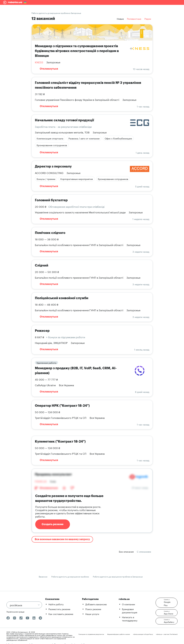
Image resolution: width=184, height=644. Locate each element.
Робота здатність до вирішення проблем (70, 576)
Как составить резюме (61, 614)
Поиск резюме (93, 609)
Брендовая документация (130, 611)
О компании (128, 604)
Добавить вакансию (96, 604)
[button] (167, 603)
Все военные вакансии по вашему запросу (62, 539)
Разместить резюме (59, 609)
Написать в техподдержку (130, 619)
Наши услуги (92, 614)
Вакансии (43, 576)
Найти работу (56, 604)
